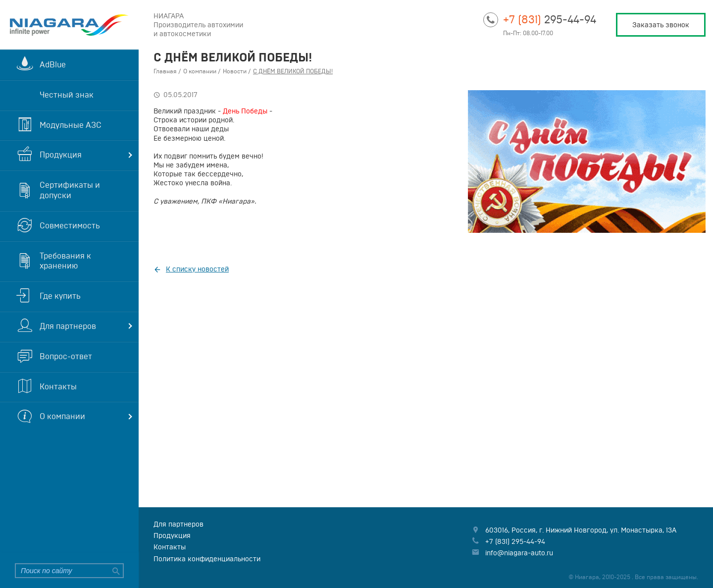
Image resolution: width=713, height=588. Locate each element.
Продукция (61, 155)
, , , (581, 530)
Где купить (60, 296)
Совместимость (70, 225)
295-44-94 (550, 19)
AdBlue (53, 64)
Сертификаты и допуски (70, 190)
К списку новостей (197, 269)
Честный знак (67, 95)
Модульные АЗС (71, 125)
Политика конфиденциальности (207, 559)
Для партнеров (68, 326)
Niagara (69, 25)
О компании (62, 416)
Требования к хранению (65, 261)
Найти (115, 571)
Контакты (58, 386)
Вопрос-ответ (66, 356)
